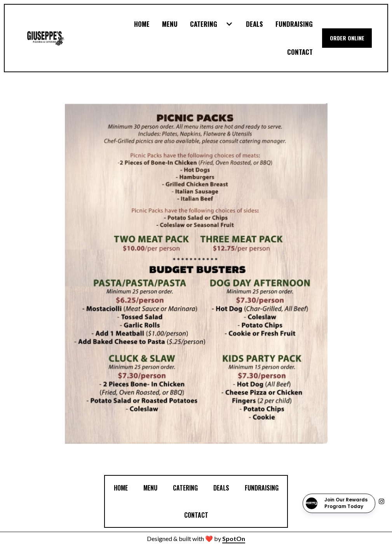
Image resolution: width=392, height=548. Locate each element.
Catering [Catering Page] (204, 24)
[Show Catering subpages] (229, 24)
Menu (153, 487)
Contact (199, 514)
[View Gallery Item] (196, 274)
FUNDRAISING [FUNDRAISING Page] (294, 24)
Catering (188, 487)
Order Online (347, 38)
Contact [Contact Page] (300, 52)
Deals (224, 487)
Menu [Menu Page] (170, 24)
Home (123, 487)
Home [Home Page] (142, 24)
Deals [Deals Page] (254, 24)
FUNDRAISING (264, 487)
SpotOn (234, 538)
